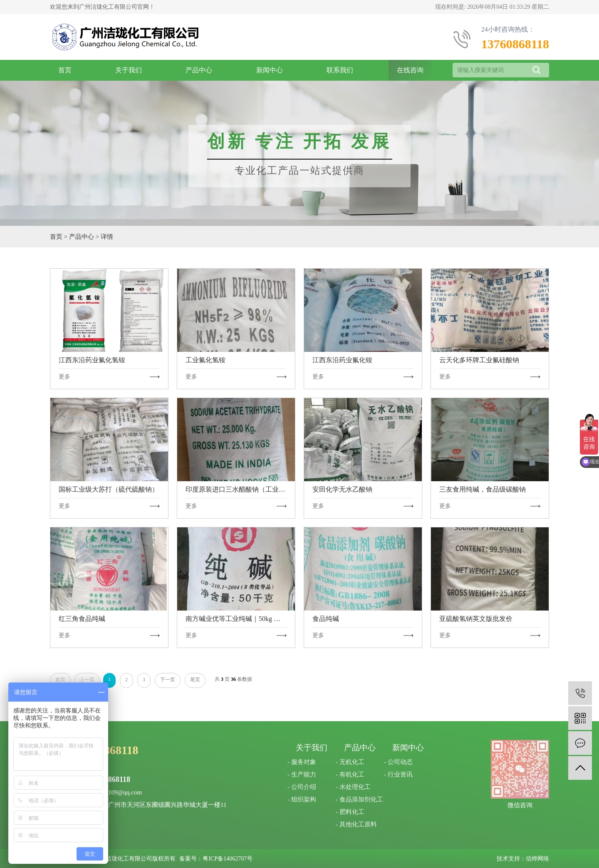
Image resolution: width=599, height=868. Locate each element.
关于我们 (129, 70)
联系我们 (340, 70)
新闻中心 (270, 70)
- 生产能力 (302, 774)
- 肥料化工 (350, 812)
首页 (65, 70)
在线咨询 (410, 70)
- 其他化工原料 (356, 824)
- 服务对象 (302, 762)
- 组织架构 (302, 799)
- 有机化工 (350, 774)
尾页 (195, 680)
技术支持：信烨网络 (523, 859)
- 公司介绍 (302, 787)
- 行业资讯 (398, 774)
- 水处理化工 (353, 787)
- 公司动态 (398, 762)
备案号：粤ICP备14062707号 (216, 859)
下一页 (168, 680)
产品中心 (199, 70)
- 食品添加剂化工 (359, 799)
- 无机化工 (350, 762)
